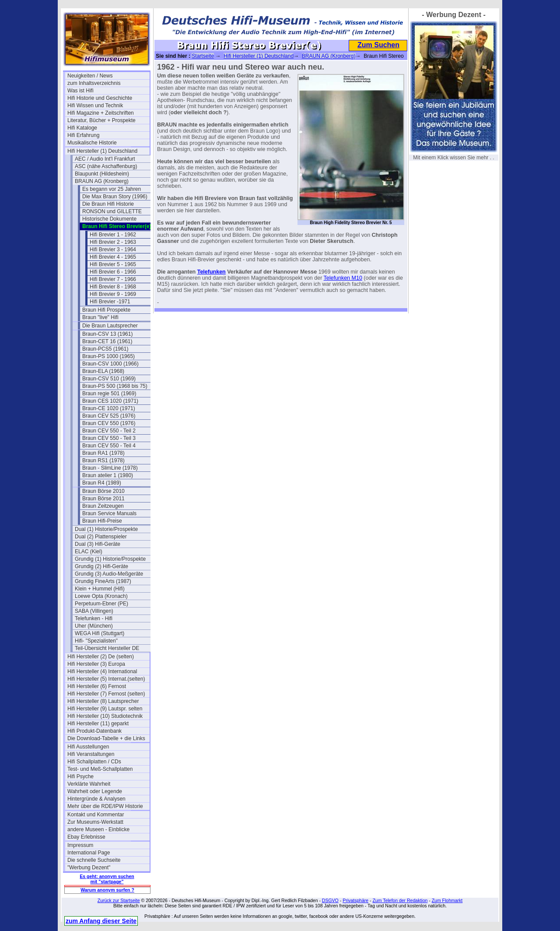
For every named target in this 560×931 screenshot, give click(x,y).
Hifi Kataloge (82, 128)
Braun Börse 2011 (103, 499)
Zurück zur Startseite (119, 900)
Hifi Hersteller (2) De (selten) (101, 657)
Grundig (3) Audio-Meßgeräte (109, 574)
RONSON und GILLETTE (112, 211)
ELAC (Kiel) (89, 552)
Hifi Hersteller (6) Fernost (97, 686)
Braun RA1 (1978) (103, 453)
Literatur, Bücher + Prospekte (101, 120)
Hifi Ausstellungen (88, 747)
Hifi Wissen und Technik (95, 105)
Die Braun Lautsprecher (110, 326)
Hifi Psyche (80, 776)
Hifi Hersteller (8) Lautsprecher (103, 701)
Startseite (203, 56)
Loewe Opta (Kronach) (101, 596)
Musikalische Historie (92, 143)
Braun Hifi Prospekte (106, 310)
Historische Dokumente (109, 219)
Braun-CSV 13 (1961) (107, 334)
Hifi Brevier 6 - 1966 (113, 272)
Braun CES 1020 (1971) (110, 401)
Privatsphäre (355, 900)
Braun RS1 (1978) (103, 460)
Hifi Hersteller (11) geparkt (98, 724)
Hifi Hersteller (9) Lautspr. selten (105, 709)
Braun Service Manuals (109, 513)
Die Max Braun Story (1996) (115, 197)
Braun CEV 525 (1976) (109, 416)
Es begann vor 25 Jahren (112, 189)
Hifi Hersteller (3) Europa (96, 664)
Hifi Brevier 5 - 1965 (113, 264)
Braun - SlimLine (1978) (110, 468)
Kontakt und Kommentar (96, 815)
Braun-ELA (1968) (103, 371)
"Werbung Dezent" (89, 868)
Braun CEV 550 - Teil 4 (109, 446)
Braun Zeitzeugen (103, 506)
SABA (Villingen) (94, 611)
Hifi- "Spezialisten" (96, 641)
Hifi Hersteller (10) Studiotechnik (105, 716)
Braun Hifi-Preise (102, 521)
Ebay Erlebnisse (86, 837)
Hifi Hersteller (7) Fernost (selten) (106, 694)
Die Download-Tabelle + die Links (106, 738)
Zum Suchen (378, 45)
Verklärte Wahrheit (89, 784)
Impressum (80, 845)
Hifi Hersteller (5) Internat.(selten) (106, 679)
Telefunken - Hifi (94, 618)
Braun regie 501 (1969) (109, 393)
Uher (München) (94, 626)
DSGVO (330, 900)
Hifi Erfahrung (83, 135)
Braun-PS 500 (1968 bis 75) (115, 386)
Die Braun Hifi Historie (108, 204)
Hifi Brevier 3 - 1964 (113, 249)
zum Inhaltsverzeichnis (94, 83)
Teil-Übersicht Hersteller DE (107, 648)
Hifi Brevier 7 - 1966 (113, 279)
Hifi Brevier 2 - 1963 (113, 242)
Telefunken (212, 272)
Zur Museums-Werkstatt (95, 822)
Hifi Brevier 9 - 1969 (113, 294)
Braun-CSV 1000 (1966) (110, 364)
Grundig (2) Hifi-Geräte (101, 566)
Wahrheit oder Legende (95, 791)
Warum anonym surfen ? (107, 890)
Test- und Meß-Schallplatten (100, 769)
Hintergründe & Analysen (96, 799)
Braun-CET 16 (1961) (107, 341)
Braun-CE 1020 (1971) (109, 408)
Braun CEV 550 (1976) (109, 423)
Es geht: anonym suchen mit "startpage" (107, 879)
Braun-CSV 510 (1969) (109, 379)
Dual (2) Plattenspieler (101, 537)
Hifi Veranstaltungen (91, 754)
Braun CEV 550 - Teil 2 (109, 431)
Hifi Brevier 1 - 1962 (113, 235)
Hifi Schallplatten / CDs (94, 762)
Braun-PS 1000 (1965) (108, 356)
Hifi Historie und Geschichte (100, 98)
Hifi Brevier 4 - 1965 (113, 257)
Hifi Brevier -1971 (110, 302)
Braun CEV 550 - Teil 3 (109, 438)
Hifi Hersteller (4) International (102, 671)
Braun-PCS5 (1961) (105, 349)
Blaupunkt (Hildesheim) (102, 174)
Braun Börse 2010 (103, 491)
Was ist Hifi (80, 91)
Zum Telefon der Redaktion (400, 900)
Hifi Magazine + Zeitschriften (101, 113)
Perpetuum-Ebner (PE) (101, 604)
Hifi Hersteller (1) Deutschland (102, 151)
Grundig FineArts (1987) (103, 581)
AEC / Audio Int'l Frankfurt (105, 159)
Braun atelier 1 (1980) (108, 475)
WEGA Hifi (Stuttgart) (100, 633)
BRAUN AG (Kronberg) (102, 181)
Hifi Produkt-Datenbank (94, 731)
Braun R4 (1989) (102, 483)
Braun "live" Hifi (100, 317)
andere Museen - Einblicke (98, 829)
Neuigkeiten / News (90, 76)
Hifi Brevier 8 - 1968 (113, 287)
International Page (89, 853)
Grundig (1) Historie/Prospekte (110, 559)
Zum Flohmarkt (447, 900)
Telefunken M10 (343, 278)
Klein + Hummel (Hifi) (100, 589)
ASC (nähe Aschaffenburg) (106, 166)
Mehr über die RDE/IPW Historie (105, 806)
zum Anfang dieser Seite (101, 921)
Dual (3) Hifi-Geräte (98, 544)
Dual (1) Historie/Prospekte (106, 529)
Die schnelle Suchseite (94, 860)
